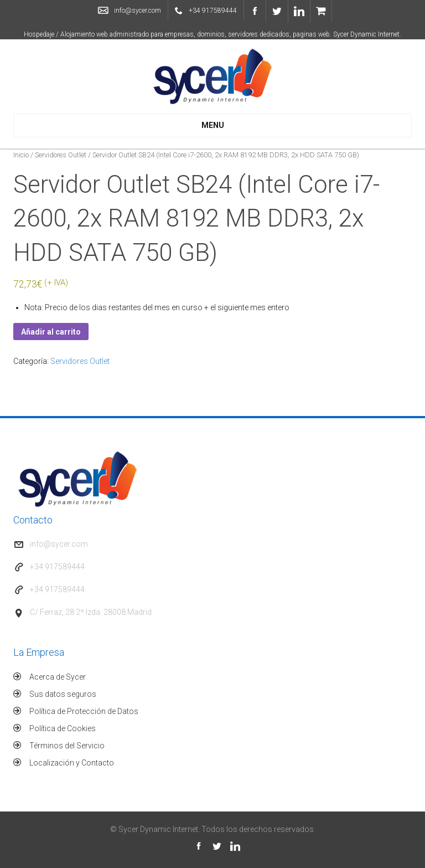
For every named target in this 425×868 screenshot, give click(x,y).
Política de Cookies (63, 728)
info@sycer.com (138, 11)
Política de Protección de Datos (84, 711)
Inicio (21, 155)
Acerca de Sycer (58, 677)
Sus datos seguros (63, 694)
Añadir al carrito (51, 332)
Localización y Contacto (72, 763)
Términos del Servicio (67, 746)
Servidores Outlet (61, 155)
